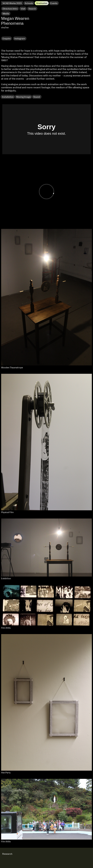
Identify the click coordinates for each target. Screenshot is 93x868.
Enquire (7, 39)
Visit (23, 9)
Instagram (20, 39)
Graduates (42, 3)
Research (8, 34)
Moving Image (23, 97)
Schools (29, 3)
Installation (8, 97)
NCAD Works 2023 (12, 3)
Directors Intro (10, 9)
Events (54, 3)
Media (6, 14)
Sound (37, 97)
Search (32, 9)
